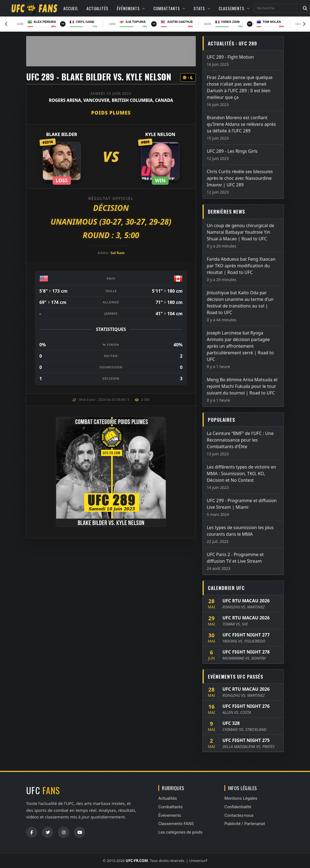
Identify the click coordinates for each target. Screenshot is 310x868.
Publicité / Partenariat (245, 824)
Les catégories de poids (180, 832)
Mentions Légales (241, 798)
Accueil (71, 8)
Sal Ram (118, 253)
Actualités (97, 8)
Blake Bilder (62, 134)
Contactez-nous (239, 815)
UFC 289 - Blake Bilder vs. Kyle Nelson (99, 77)
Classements (234, 8)
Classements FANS (176, 824)
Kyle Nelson (160, 134)
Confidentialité (238, 807)
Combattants (169, 8)
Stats (202, 8)
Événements (131, 8)
